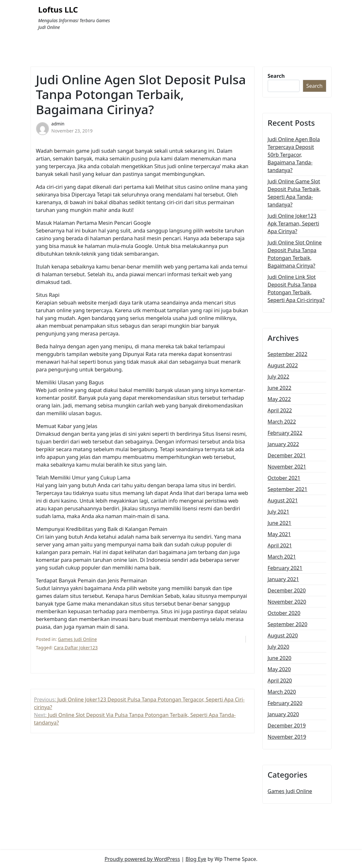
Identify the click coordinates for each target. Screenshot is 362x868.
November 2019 (287, 737)
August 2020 (283, 635)
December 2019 (287, 726)
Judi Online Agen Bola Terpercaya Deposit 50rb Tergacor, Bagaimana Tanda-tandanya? (294, 155)
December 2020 (287, 590)
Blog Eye (196, 859)
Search (276, 76)
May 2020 (279, 669)
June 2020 (280, 658)
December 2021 (287, 455)
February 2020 (285, 703)
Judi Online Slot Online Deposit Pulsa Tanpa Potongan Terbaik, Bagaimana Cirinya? (295, 254)
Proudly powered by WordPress (142, 859)
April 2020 (280, 681)
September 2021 (288, 489)
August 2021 (283, 500)
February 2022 (285, 433)
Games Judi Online (77, 639)
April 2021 (280, 545)
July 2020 (278, 647)
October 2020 (284, 613)
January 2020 (283, 714)
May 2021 (279, 534)
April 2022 (280, 410)
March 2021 (282, 557)
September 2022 (288, 354)
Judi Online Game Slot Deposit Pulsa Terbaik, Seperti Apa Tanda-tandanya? (294, 193)
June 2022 (280, 388)
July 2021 (278, 512)
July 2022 (278, 377)
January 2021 (283, 579)
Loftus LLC (58, 10)
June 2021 (280, 523)
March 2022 (282, 422)
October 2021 (284, 478)
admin (58, 124)
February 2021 (285, 568)
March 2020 (282, 692)
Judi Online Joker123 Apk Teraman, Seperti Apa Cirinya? (293, 224)
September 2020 (288, 624)
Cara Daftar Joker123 (76, 648)
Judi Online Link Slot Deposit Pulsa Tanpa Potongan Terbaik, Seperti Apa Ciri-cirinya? (296, 288)
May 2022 (279, 399)
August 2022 (283, 365)
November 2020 (287, 602)
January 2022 (283, 444)
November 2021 (287, 467)
